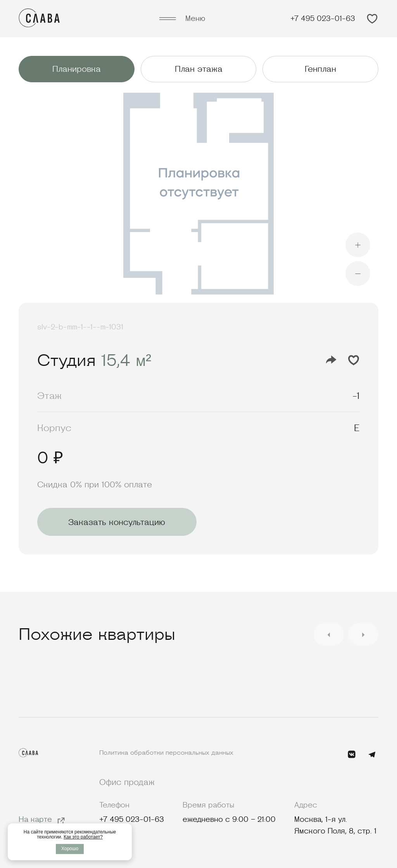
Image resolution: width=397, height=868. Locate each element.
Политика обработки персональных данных (166, 753)
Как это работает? (83, 837)
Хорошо (70, 849)
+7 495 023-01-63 (323, 18)
